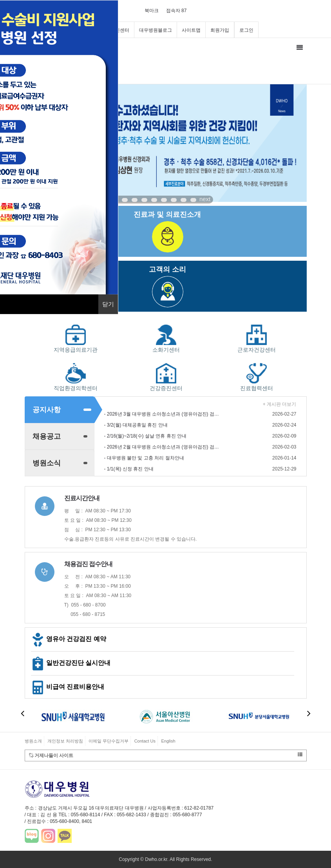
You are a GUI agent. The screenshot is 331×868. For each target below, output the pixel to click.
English (168, 741)
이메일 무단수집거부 (109, 741)
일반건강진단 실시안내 (71, 663)
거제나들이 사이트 (166, 755)
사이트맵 (191, 30)
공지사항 (47, 410)
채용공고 (47, 436)
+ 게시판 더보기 (280, 404)
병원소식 (47, 463)
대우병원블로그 (156, 30)
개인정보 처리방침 (65, 741)
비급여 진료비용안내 (68, 687)
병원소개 (33, 741)
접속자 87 (176, 11)
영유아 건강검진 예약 (69, 639)
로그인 (246, 30)
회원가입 (220, 30)
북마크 (152, 11)
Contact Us (145, 741)
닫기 (108, 304)
